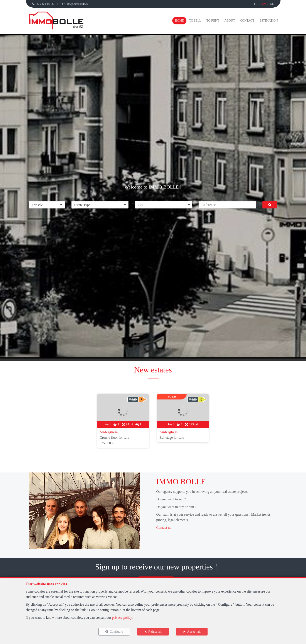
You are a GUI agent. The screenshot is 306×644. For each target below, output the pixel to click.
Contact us (164, 527)
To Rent (213, 21)
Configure (116, 631)
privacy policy (122, 617)
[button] (164, 205)
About (230, 21)
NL (272, 4)
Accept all (194, 631)
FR (256, 4)
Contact (247, 21)
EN (264, 4)
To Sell (195, 21)
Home (179, 21)
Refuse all (155, 631)
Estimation (269, 21)
